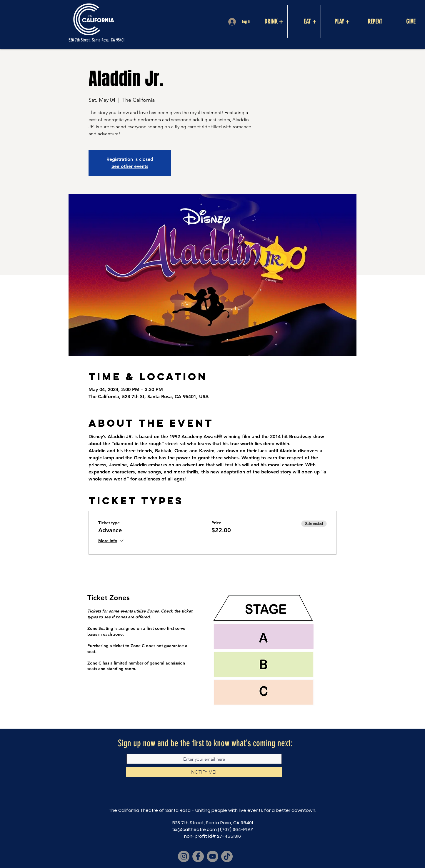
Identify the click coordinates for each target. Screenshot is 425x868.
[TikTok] (227, 856)
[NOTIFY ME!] (204, 772)
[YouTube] (212, 856)
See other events (130, 166)
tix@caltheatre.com (194, 829)
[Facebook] (198, 856)
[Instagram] (184, 856)
